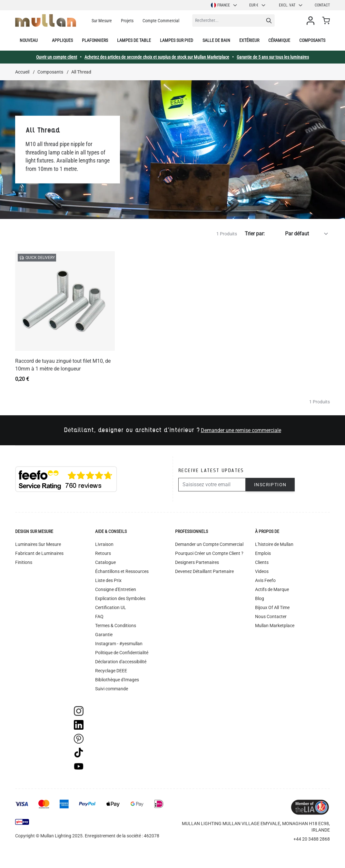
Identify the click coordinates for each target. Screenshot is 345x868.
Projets (127, 21)
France (224, 5)
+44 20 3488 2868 (312, 839)
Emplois (263, 553)
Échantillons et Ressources (122, 571)
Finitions (24, 562)
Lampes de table (134, 40)
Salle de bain (216, 40)
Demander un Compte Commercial (209, 544)
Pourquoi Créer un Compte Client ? (209, 553)
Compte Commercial (161, 21)
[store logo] (46, 20)
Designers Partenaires (197, 562)
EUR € (258, 5)
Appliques (62, 40)
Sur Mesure (102, 21)
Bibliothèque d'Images (117, 680)
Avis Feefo (265, 580)
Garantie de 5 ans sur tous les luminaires (273, 57)
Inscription (270, 485)
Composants (312, 40)
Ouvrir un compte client (57, 57)
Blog (260, 598)
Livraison (104, 544)
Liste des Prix (108, 580)
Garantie (104, 635)
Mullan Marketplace (275, 626)
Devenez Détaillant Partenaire (204, 571)
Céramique (279, 40)
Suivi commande (112, 689)
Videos (262, 571)
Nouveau (29, 40)
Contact (322, 5)
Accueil (22, 72)
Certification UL (111, 607)
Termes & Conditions (116, 626)
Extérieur (249, 40)
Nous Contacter (271, 616)
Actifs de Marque (272, 589)
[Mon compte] (312, 21)
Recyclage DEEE (111, 671)
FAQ (99, 616)
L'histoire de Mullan (274, 544)
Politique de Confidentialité (122, 653)
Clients (262, 562)
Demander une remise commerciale (241, 430)
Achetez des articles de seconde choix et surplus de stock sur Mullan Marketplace (157, 57)
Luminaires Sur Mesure (38, 544)
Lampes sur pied (177, 40)
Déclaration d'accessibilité (121, 662)
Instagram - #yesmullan (119, 644)
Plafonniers (95, 40)
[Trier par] (299, 234)
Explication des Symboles (120, 598)
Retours (103, 553)
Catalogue (105, 562)
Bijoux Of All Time (272, 607)
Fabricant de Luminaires (39, 553)
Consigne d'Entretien (116, 589)
